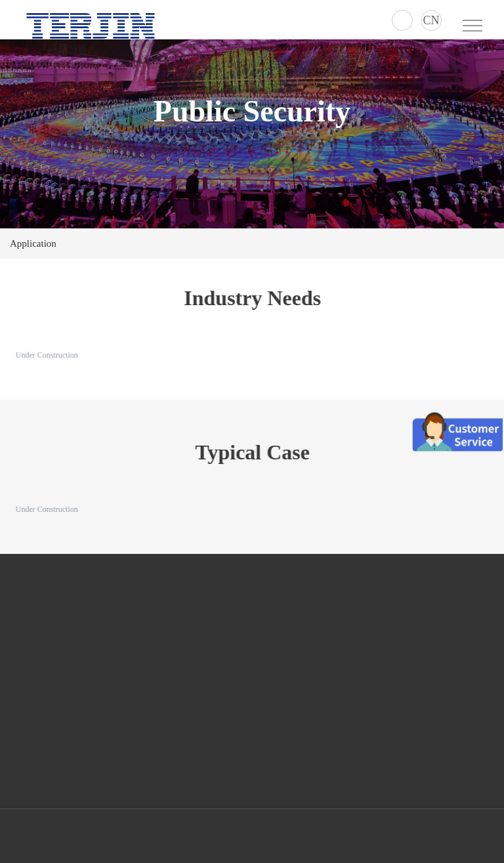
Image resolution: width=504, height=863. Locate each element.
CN (431, 20)
